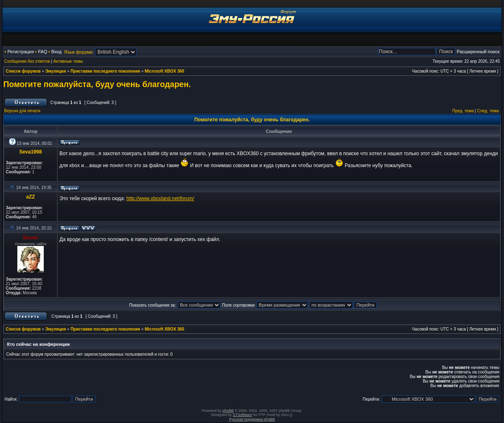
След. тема (488, 111)
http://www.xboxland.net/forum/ (160, 199)
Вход (56, 52)
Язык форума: (79, 52)
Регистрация (21, 52)
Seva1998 (31, 152)
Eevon (31, 238)
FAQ (43, 52)
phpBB (228, 411)
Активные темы (68, 61)
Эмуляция (56, 71)
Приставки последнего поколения (105, 71)
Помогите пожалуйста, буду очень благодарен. (97, 84)
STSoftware (243, 415)
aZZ (30, 197)
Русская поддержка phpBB (252, 419)
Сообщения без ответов (27, 61)
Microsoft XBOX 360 (165, 71)
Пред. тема (463, 111)
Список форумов (23, 71)
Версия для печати (22, 111)
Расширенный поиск (478, 52)
